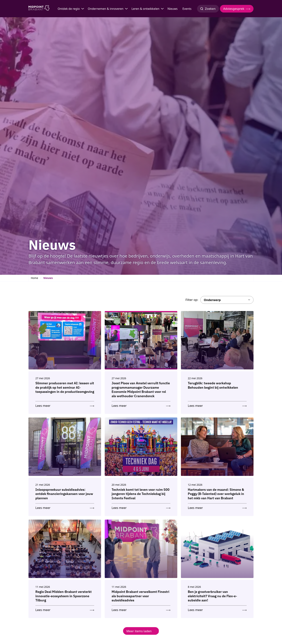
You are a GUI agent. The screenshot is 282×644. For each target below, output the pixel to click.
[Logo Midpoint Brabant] (39, 9)
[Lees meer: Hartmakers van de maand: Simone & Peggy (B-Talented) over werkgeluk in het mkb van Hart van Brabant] (217, 507)
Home (34, 278)
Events (187, 9)
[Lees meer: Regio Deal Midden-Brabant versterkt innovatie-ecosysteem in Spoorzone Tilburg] (65, 609)
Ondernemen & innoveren (106, 9)
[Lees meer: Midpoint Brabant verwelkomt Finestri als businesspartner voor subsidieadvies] (141, 609)
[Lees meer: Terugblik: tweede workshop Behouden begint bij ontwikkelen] (217, 405)
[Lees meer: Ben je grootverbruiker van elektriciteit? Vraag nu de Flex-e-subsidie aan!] (217, 609)
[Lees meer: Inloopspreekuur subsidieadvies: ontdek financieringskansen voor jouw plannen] (65, 507)
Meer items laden (139, 631)
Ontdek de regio (69, 9)
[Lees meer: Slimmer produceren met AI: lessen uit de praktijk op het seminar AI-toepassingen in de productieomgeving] (65, 405)
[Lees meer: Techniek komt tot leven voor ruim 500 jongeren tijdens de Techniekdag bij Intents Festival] (141, 507)
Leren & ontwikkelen (146, 9)
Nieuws (172, 9)
